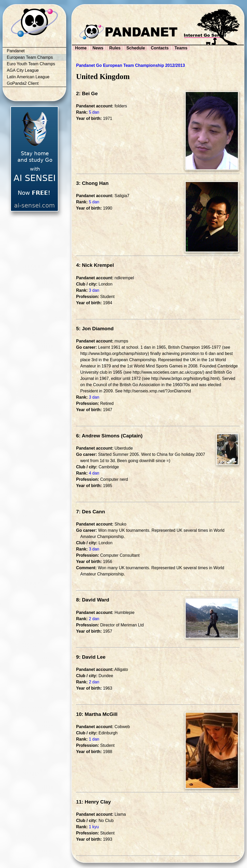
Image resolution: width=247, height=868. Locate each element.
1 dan (94, 739)
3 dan (94, 290)
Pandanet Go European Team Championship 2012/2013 (131, 65)
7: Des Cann (91, 512)
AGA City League (23, 70)
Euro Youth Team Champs (31, 64)
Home (81, 48)
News (98, 48)
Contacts (160, 48)
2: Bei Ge (87, 93)
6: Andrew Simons (98, 436)
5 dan (94, 112)
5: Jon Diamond (95, 329)
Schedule (136, 48)
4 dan (94, 473)
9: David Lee (91, 657)
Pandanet (16, 51)
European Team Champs (30, 57)
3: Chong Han (92, 183)
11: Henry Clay (93, 802)
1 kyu (94, 827)
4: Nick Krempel (95, 265)
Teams (181, 48)
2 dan (94, 619)
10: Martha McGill (97, 714)
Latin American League (28, 77)
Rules (115, 48)
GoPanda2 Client (23, 83)
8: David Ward (93, 600)
